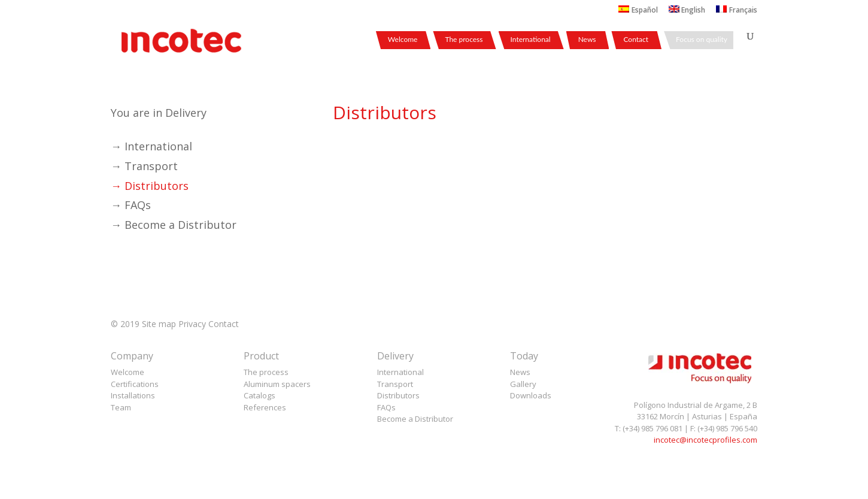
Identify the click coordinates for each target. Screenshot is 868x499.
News (587, 40)
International (531, 40)
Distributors (398, 395)
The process (464, 40)
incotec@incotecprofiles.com (705, 440)
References (265, 407)
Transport (395, 384)
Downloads (531, 395)
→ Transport (144, 166)
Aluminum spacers (277, 384)
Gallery (523, 384)
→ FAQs (131, 205)
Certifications (135, 384)
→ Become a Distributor (174, 225)
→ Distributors (150, 186)
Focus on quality (702, 40)
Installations (133, 395)
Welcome (403, 40)
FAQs (386, 407)
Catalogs (260, 395)
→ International (151, 146)
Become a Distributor (415, 419)
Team (121, 407)
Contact (636, 40)
